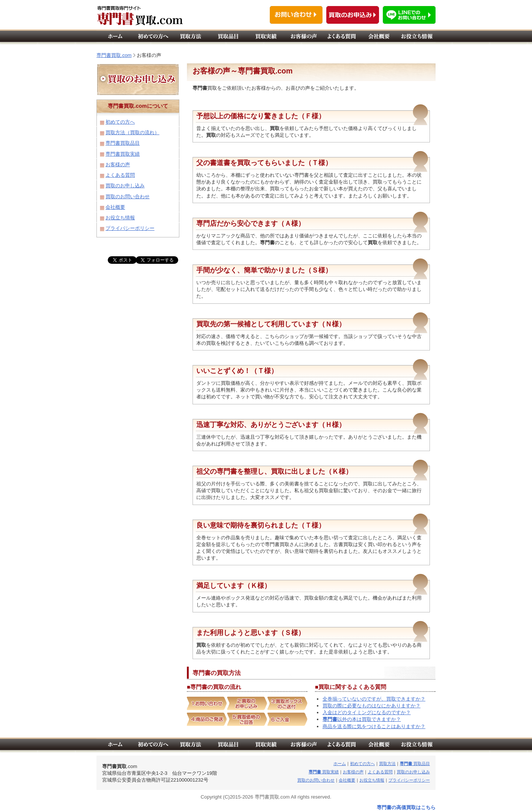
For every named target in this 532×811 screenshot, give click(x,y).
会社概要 (115, 207)
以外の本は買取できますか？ (362, 719)
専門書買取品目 (123, 143)
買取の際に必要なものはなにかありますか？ (371, 706)
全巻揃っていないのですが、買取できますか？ (374, 699)
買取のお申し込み (125, 186)
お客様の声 (118, 164)
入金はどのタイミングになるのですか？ (367, 712)
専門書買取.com (114, 55)
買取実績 (324, 772)
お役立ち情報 (120, 218)
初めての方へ (120, 122)
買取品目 (415, 764)
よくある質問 (120, 175)
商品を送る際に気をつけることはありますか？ (374, 726)
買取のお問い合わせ (128, 197)
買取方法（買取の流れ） (132, 132)
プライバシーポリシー (130, 228)
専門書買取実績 (123, 154)
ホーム (340, 764)
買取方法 (387, 764)
